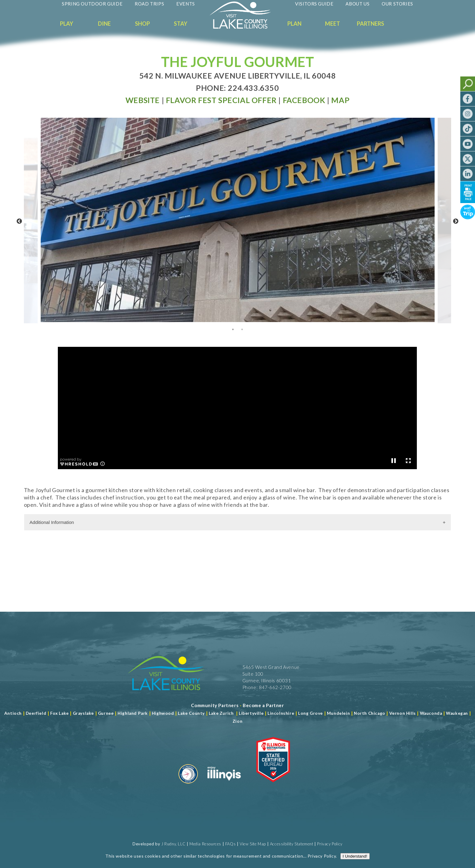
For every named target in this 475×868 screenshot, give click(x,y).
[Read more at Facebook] (304, 100)
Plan (294, 24)
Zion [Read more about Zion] (238, 721)
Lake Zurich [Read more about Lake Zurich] (221, 713)
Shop (142, 24)
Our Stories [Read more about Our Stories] (397, 4)
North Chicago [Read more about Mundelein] (370, 713)
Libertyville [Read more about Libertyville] (251, 713)
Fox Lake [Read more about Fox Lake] (60, 713)
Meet (333, 24)
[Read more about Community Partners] (215, 705)
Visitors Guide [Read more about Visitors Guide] (314, 4)
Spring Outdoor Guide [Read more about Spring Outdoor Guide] (92, 4)
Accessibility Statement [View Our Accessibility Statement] (292, 844)
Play (67, 24)
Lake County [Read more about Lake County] (191, 713)
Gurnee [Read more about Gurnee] (106, 713)
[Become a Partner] (263, 705)
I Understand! (355, 856)
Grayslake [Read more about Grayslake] (83, 713)
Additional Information (52, 522)
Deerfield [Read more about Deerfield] (36, 713)
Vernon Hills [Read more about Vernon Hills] (403, 713)
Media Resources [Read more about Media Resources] (205, 844)
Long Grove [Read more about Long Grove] (310, 713)
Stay (181, 24)
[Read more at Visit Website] (143, 100)
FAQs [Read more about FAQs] (230, 844)
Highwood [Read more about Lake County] (163, 713)
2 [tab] (242, 329)
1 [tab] (233, 329)
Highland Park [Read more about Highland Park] (133, 713)
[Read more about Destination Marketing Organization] (188, 786)
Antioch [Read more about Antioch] (13, 713)
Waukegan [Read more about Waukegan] (457, 713)
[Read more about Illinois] (224, 786)
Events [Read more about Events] (186, 4)
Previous (19, 221)
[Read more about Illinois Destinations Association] (273, 786)
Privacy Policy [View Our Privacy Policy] (330, 844)
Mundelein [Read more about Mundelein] (338, 713)
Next (456, 221)
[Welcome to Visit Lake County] (245, 27)
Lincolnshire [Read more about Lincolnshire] (281, 713)
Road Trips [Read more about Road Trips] (149, 4)
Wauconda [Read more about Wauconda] (431, 713)
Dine (104, 24)
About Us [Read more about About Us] (357, 4)
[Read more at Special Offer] (221, 100)
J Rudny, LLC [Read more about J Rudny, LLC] (173, 844)
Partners (370, 24)
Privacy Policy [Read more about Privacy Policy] (322, 856)
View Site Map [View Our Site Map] (253, 844)
